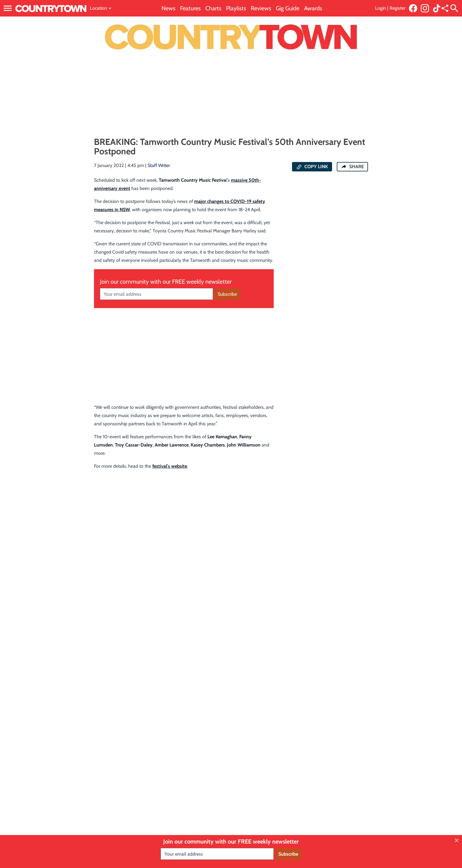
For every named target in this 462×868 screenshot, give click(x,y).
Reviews (261, 8)
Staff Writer (159, 165)
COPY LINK (312, 167)
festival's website (170, 466)
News (168, 8)
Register (397, 8)
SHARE (352, 166)
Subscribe (227, 294)
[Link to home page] (51, 8)
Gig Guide (288, 8)
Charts (213, 8)
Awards (313, 8)
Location (101, 8)
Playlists (236, 8)
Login (381, 8)
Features (190, 8)
